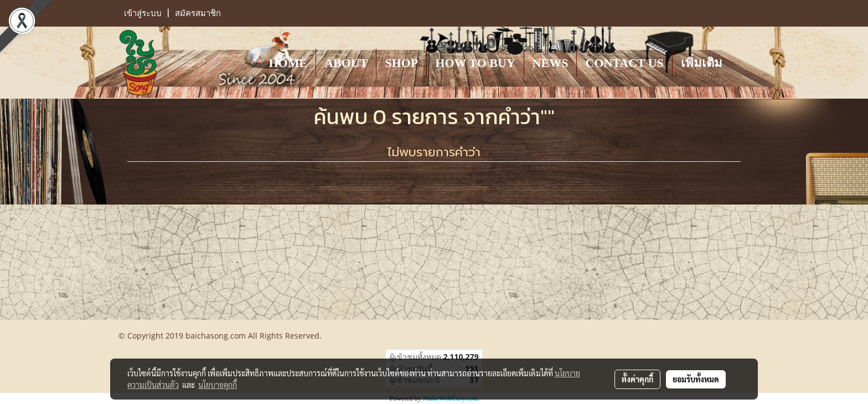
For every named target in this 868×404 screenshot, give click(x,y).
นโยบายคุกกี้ (218, 385)
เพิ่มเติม (702, 63)
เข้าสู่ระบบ (143, 13)
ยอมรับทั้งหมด (696, 379)
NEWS (551, 63)
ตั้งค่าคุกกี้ (637, 379)
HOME (288, 63)
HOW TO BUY (475, 63)
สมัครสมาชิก (198, 13)
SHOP (401, 63)
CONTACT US (624, 63)
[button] (741, 63)
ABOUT (346, 63)
